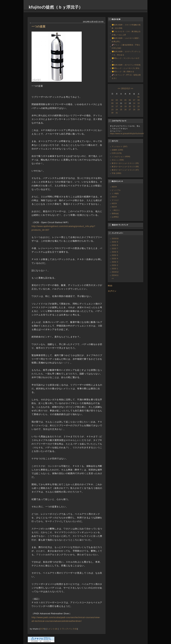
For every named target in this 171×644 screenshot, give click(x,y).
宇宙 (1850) (117, 173)
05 (125, 100)
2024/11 (115, 275)
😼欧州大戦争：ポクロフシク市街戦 (126, 65)
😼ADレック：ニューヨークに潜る (126, 68)
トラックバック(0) (69, 629)
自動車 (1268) (117, 150)
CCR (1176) (117, 153)
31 (117, 113)
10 (117, 103)
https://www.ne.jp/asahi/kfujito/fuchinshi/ (127, 134)
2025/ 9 (115, 242)
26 (125, 110)
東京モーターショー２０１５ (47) (125, 170)
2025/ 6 (115, 252)
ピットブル (116, 190)
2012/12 (126, 88)
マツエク (115, 200)
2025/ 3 (115, 262)
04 (121, 100)
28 (134, 110)
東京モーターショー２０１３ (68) (125, 167)
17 (117, 106)
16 (112, 106)
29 (139, 110)
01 (139, 97)
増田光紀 (115, 214)
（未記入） (116, 210)
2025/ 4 (115, 259)
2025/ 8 (115, 245)
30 (112, 113)
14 (134, 103)
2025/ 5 (115, 255)
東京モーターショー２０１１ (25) (125, 163)
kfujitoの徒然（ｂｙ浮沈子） (56, 7)
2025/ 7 (115, 249)
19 (125, 106)
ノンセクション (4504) (121, 157)
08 (139, 100)
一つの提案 (38, 26)
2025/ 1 (115, 269)
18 (121, 106)
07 (134, 100)
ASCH (114, 187)
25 (121, 110)
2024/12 (115, 272)
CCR (42, 629)
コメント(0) (52, 629)
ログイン (112, 291)
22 (139, 106)
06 (130, 100)
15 (139, 103)
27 (130, 110)
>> (132, 88)
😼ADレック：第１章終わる (123, 72)
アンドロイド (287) (120, 147)
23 (112, 110)
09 (112, 103)
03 (117, 100)
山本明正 (115, 217)
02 (112, 100)
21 (134, 106)
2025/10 (115, 239)
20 (130, 106)
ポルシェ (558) (118, 160)
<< (119, 88)
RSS (110, 286)
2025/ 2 (115, 265)
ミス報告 (115, 193)
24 (117, 110)
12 (125, 103)
